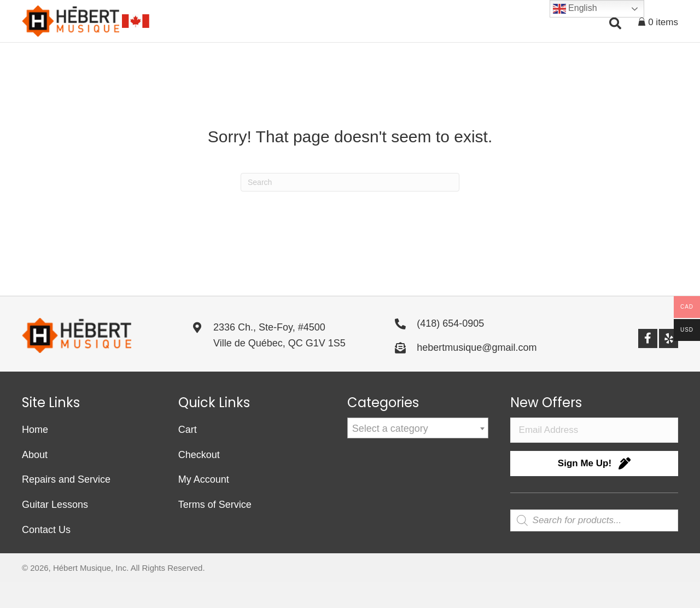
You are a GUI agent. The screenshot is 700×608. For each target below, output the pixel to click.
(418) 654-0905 (450, 350)
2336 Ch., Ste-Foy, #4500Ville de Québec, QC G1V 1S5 (279, 361)
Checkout (199, 480)
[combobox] (418, 454)
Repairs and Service (66, 506)
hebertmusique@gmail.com (477, 373)
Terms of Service (215, 531)
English (575, 9)
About (35, 480)
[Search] (350, 209)
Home (35, 456)
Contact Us (46, 556)
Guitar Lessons (55, 531)
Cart (188, 456)
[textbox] (418, 455)
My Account (204, 506)
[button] (369, 59)
